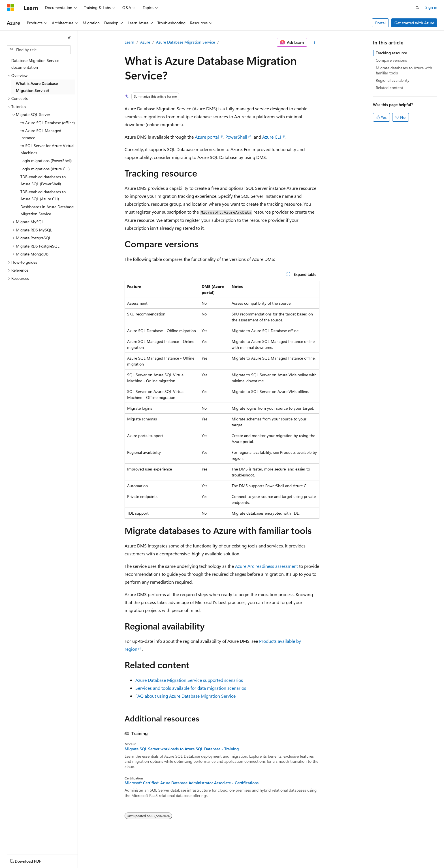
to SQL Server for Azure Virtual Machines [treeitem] (47, 149)
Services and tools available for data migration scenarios (191, 688)
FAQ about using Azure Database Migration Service (185, 696)
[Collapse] (69, 38)
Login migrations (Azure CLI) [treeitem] (45, 169)
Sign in (431, 7)
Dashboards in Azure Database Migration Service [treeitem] (47, 210)
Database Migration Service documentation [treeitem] (35, 64)
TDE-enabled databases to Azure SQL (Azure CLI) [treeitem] (43, 195)
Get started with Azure (414, 23)
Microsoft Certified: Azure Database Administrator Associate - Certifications (192, 783)
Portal (380, 23)
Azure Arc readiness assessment (266, 566)
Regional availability (393, 80)
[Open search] (417, 8)
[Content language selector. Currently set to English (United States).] (33, 860)
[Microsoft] (10, 8)
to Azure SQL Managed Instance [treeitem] (41, 134)
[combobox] (39, 50)
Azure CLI (272, 137)
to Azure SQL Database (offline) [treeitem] (48, 123)
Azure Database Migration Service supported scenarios (189, 680)
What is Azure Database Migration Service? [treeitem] (37, 87)
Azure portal (207, 137)
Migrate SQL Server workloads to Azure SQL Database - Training (182, 749)
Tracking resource (391, 53)
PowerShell (236, 137)
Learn (129, 42)
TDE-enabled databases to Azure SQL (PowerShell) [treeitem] (43, 180)
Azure (145, 42)
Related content (389, 88)
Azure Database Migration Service (185, 42)
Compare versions (391, 60)
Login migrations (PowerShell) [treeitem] (46, 161)
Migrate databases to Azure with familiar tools (404, 70)
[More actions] (314, 42)
